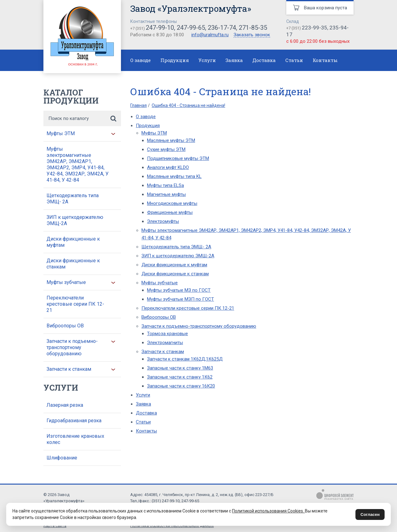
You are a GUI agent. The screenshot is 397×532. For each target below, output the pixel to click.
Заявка (234, 60)
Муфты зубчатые (66, 282)
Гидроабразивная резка (74, 421)
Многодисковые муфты (172, 203)
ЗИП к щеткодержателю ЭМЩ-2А (75, 220)
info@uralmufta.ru (210, 35)
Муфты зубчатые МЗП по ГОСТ (181, 299)
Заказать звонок (252, 35)
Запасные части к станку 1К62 (180, 377)
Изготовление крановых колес (75, 439)
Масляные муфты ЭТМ (171, 140)
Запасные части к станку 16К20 (181, 386)
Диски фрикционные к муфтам (73, 242)
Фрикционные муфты (170, 212)
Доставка (264, 60)
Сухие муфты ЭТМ (166, 149)
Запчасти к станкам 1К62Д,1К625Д (185, 359)
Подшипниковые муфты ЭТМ (178, 158)
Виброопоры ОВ (65, 326)
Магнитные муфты (166, 194)
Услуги (207, 60)
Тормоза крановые (167, 334)
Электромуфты (163, 221)
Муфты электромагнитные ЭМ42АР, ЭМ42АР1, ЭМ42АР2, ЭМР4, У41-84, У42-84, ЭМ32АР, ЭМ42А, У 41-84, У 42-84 (78, 164)
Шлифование (62, 458)
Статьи (294, 60)
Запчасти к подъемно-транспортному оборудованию (72, 347)
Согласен (370, 514)
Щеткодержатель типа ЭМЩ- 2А (73, 199)
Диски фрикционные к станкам (73, 264)
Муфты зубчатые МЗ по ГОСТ (179, 290)
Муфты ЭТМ (61, 133)
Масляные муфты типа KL (174, 176)
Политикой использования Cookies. (268, 511)
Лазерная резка (65, 405)
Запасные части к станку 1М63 (180, 368)
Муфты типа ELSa (165, 185)
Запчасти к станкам (69, 369)
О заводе (141, 60)
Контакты (325, 60)
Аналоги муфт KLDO (168, 167)
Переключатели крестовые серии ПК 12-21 (75, 304)
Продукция (175, 60)
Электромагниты (165, 343)
